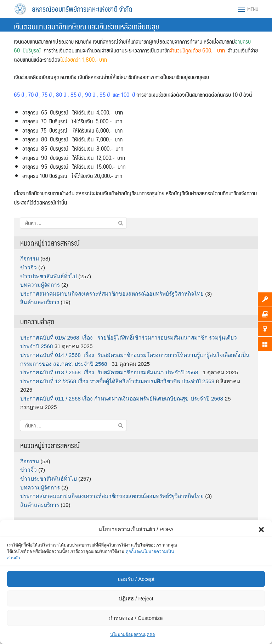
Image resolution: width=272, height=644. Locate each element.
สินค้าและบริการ (40, 302)
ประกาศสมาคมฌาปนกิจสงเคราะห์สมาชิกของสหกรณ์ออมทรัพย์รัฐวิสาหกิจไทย (112, 294)
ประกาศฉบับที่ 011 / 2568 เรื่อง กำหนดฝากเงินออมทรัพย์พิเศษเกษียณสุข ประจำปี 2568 (122, 399)
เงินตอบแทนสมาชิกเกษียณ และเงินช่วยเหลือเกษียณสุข (86, 26)
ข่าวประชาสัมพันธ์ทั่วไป (49, 276)
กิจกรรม (30, 259)
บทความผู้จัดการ (40, 285)
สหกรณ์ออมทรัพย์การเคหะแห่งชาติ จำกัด (82, 9)
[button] (261, 530)
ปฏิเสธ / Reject (136, 598)
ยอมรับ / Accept (136, 579)
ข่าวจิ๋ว (29, 267)
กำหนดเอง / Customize (136, 618)
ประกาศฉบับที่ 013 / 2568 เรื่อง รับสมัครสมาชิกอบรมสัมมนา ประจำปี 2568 (111, 372)
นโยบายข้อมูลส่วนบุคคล (132, 634)
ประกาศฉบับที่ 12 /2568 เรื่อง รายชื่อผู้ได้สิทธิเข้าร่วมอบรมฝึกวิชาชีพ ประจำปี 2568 (117, 381)
